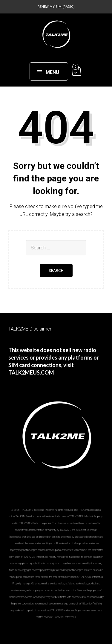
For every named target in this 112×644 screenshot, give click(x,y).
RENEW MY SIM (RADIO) (56, 7)
